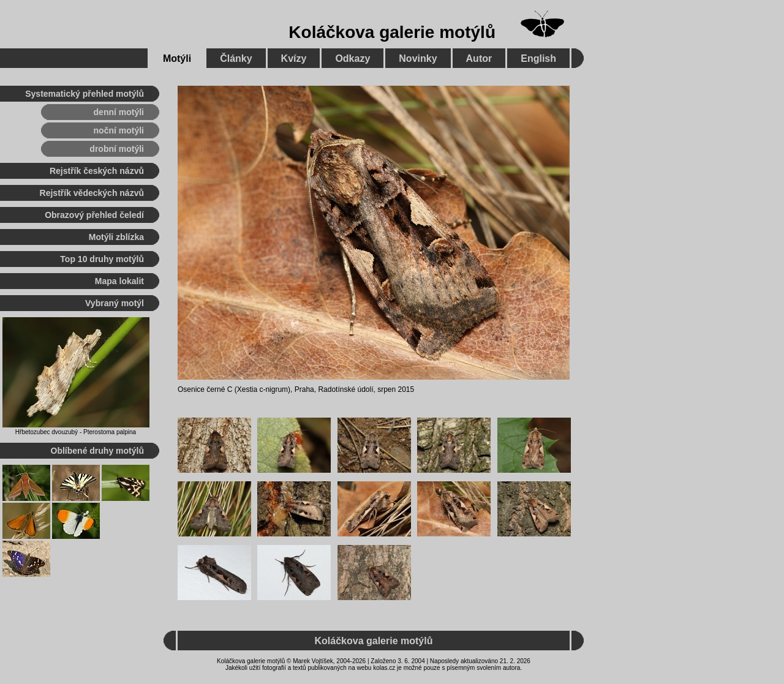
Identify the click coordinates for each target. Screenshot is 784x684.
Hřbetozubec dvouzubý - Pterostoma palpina (76, 432)
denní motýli (119, 112)
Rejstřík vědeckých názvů (92, 193)
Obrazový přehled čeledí (94, 215)
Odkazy (352, 58)
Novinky (418, 58)
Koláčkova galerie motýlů (392, 32)
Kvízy (294, 58)
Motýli (177, 58)
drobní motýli (117, 149)
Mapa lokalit (119, 281)
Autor (479, 58)
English (538, 58)
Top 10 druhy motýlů (102, 259)
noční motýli (119, 130)
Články (236, 58)
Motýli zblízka (116, 237)
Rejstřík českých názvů (97, 171)
